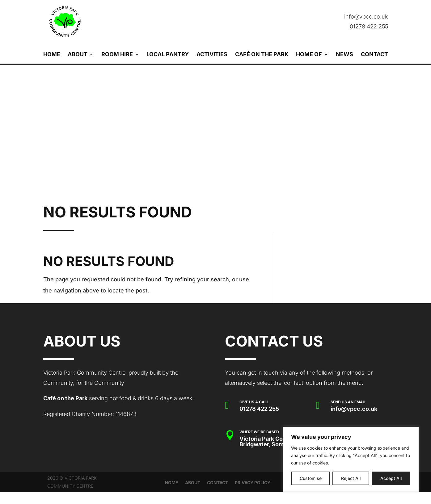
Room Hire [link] (117, 55)
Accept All (391, 478)
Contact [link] (374, 55)
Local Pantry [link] (168, 55)
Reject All (351, 478)
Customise (311, 478)
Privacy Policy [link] (253, 483)
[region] (351, 459)
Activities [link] (212, 55)
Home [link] (52, 55)
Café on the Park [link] (262, 55)
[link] (131, 22)
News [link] (344, 55)
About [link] (78, 55)
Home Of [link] (309, 55)
